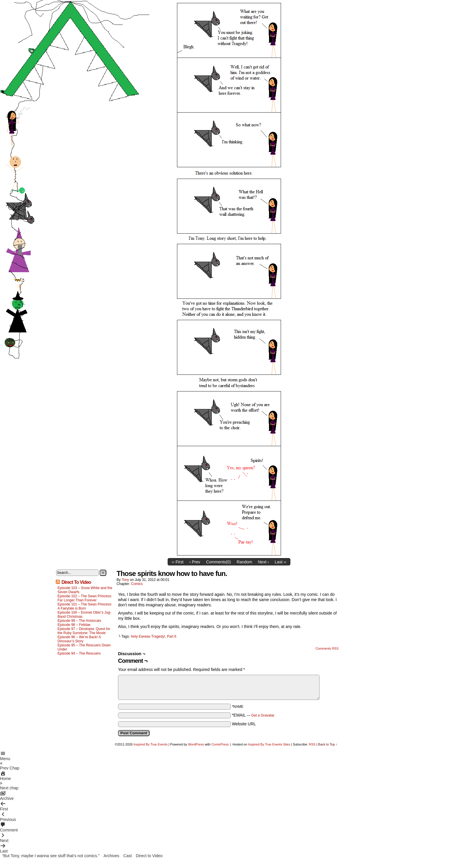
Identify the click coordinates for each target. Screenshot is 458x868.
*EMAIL (253, 715)
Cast (127, 856)
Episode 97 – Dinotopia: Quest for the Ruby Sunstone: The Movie (84, 631)
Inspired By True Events (151, 744)
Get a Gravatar (263, 715)
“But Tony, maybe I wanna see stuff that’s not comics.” (51, 856)
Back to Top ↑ (328, 744)
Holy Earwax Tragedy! (148, 636)
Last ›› (281, 562)
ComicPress (220, 744)
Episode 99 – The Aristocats (79, 621)
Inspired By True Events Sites (269, 744)
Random (244, 562)
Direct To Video (76, 582)
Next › (263, 562)
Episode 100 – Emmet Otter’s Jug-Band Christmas (84, 615)
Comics (137, 584)
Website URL (244, 724)
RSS (312, 744)
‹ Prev (195, 562)
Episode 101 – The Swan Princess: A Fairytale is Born (85, 606)
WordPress (196, 744)
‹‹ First (178, 562)
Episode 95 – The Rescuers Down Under (84, 647)
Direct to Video (149, 856)
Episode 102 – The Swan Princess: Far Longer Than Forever (85, 598)
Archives (112, 856)
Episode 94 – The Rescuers (79, 653)
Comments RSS (327, 648)
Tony (125, 580)
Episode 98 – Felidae (74, 625)
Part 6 (172, 636)
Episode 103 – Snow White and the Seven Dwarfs (85, 590)
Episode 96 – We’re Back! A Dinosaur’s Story (79, 639)
